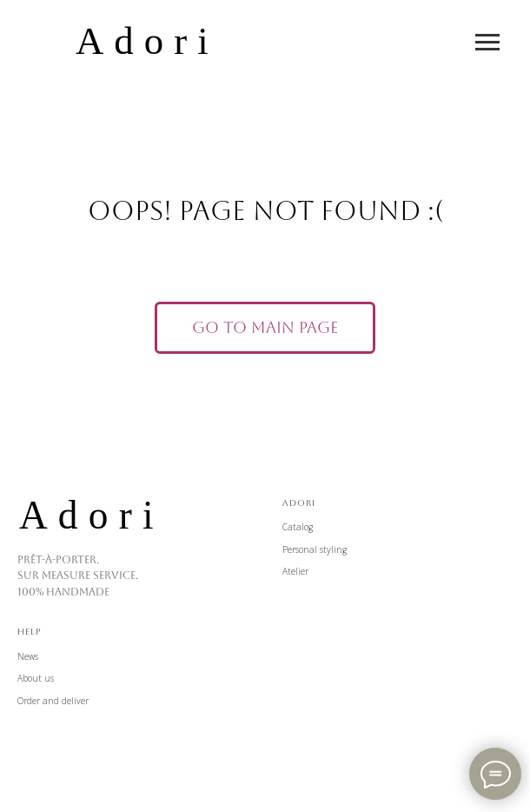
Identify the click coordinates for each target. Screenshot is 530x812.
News (28, 656)
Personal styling (315, 549)
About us (36, 678)
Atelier (295, 571)
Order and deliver (53, 701)
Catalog (298, 527)
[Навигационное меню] (487, 43)
